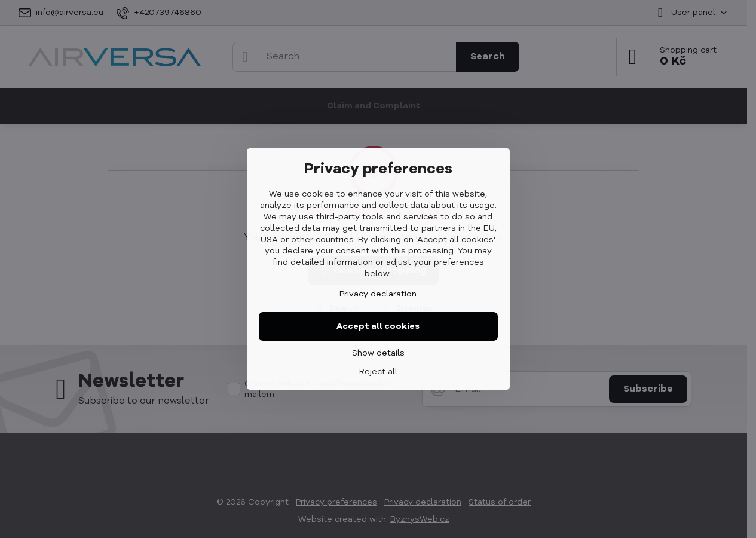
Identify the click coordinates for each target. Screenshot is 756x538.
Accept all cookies (378, 326)
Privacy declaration (378, 294)
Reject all (378, 372)
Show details (378, 353)
